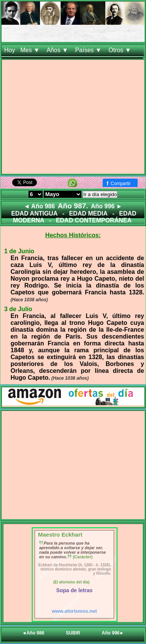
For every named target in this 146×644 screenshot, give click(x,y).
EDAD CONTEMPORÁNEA (94, 220)
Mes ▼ (31, 50)
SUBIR (73, 633)
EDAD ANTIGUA (34, 213)
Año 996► (113, 633)
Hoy (10, 50)
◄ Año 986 (39, 206)
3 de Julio (18, 309)
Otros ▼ (121, 50)
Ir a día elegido (100, 194)
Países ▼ (89, 50)
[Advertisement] (73, 118)
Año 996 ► (107, 206)
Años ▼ (58, 50)
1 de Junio (19, 251)
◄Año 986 (33, 633)
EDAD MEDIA (88, 213)
